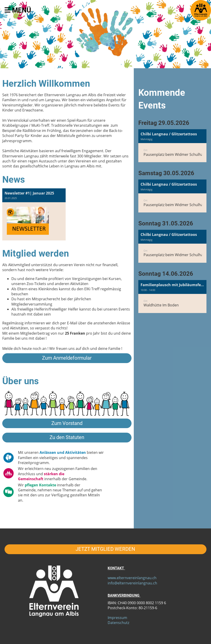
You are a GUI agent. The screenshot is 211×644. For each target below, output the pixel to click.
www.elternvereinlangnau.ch (132, 578)
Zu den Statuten (67, 437)
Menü (18, 10)
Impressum (117, 618)
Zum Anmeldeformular (67, 358)
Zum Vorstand (67, 423)
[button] (172, 146)
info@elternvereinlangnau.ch (132, 583)
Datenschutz (118, 623)
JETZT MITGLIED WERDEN (105, 549)
